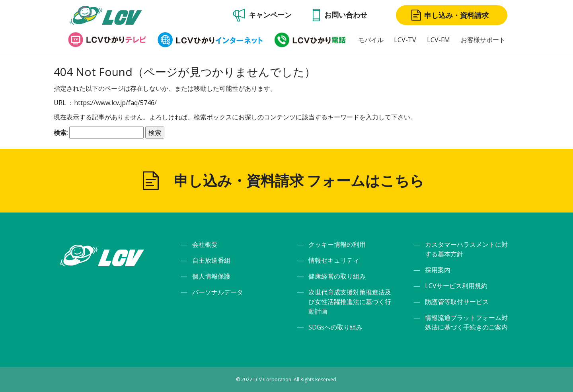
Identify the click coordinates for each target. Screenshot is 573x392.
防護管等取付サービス (457, 302)
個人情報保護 (211, 276)
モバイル (371, 40)
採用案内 (438, 270)
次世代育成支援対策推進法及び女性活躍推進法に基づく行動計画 (350, 302)
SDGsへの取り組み (335, 327)
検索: (61, 133)
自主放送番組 (211, 260)
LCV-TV (405, 40)
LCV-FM (439, 40)
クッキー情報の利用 (337, 244)
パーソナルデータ (218, 292)
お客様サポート (483, 40)
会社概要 (205, 244)
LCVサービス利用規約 (456, 286)
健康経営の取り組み (337, 276)
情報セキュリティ (334, 260)
